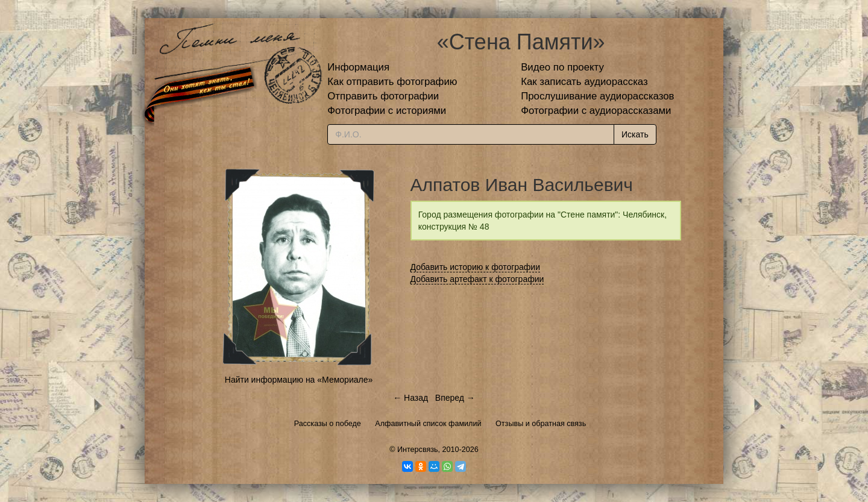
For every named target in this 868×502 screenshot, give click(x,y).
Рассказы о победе (328, 424)
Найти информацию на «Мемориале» (299, 380)
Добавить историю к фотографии (476, 267)
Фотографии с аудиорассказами (596, 111)
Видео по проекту (562, 67)
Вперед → (455, 398)
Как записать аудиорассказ (584, 82)
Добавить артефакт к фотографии (477, 279)
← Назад (410, 398)
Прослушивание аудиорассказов (597, 96)
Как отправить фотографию (392, 82)
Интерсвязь (418, 450)
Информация (358, 67)
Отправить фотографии (383, 96)
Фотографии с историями (387, 111)
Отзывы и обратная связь (541, 424)
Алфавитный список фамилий (428, 424)
